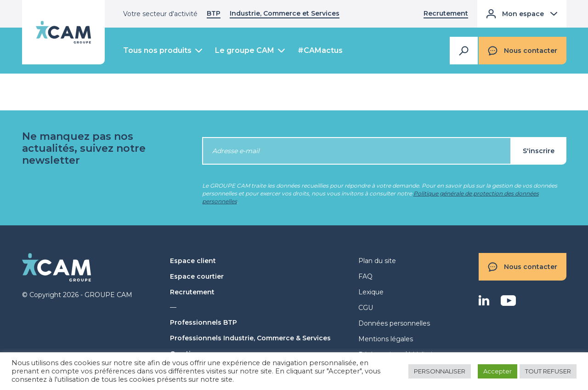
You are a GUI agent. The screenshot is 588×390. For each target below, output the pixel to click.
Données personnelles (394, 323)
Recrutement (446, 13)
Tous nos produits (157, 50)
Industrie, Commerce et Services (285, 13)
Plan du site (377, 261)
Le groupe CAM (245, 50)
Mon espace (522, 14)
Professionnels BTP (204, 322)
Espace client (193, 261)
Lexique (371, 292)
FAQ (365, 276)
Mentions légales (386, 339)
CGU (366, 308)
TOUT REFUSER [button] (548, 371)
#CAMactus (320, 50)
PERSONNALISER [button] (440, 371)
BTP (214, 13)
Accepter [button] (498, 371)
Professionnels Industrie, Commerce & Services (250, 338)
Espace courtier (197, 276)
